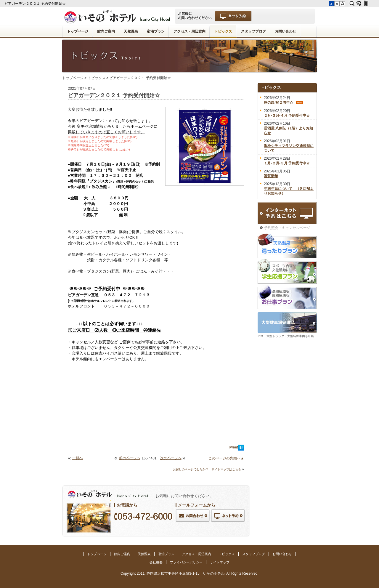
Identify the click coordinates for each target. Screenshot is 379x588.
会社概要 (156, 562)
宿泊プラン (156, 31)
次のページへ (171, 458)
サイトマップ (220, 562)
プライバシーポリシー (186, 562)
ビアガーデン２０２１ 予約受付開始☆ (36, 4)
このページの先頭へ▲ (226, 458)
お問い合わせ (285, 31)
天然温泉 (131, 31)
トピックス (223, 31)
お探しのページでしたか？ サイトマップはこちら (207, 469)
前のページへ (130, 458)
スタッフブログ (253, 31)
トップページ (78, 31)
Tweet (233, 447)
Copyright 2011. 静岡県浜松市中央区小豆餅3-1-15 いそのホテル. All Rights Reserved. (189, 573)
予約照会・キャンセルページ (287, 228)
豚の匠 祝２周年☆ (278, 102)
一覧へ (78, 458)
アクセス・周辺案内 (189, 31)
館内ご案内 (106, 31)
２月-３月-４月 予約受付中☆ (287, 116)
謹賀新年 (271, 176)
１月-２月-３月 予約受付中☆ (287, 163)
